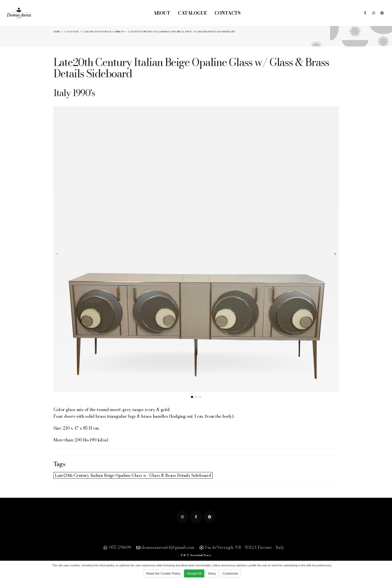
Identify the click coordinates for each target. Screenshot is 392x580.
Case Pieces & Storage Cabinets (103, 32)
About (162, 13)
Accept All (194, 573)
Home (57, 32)
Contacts (227, 13)
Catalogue (192, 13)
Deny (212, 573)
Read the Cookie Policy (163, 573)
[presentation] (57, 254)
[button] (192, 397)
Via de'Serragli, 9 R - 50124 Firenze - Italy (245, 547)
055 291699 (120, 547)
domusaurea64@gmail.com (168, 547)
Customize (230, 573)
